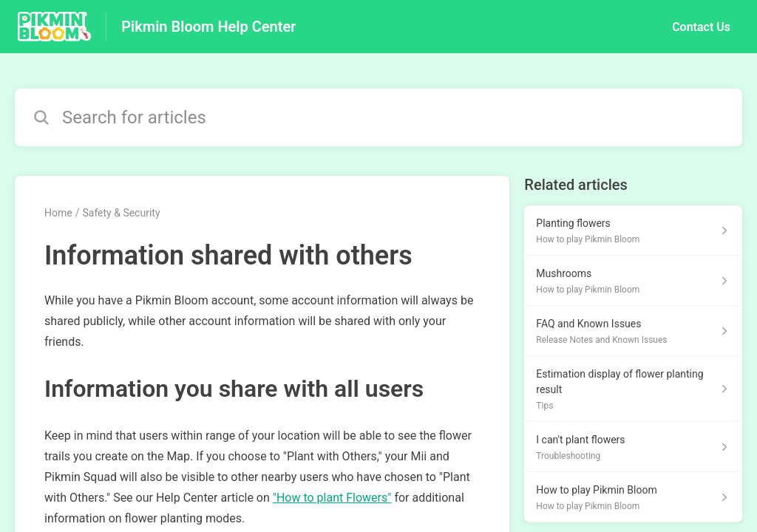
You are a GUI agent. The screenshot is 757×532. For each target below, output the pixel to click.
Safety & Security (121, 213)
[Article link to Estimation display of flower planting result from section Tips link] (633, 389)
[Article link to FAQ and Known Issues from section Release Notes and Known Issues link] (633, 331)
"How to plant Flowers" (332, 498)
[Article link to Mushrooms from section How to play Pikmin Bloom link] (633, 281)
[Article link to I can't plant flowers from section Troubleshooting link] (633, 447)
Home (58, 213)
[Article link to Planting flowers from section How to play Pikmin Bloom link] (633, 231)
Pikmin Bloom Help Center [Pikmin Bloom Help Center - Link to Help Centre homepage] (208, 27)
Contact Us (701, 27)
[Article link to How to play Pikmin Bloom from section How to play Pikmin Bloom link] (633, 497)
